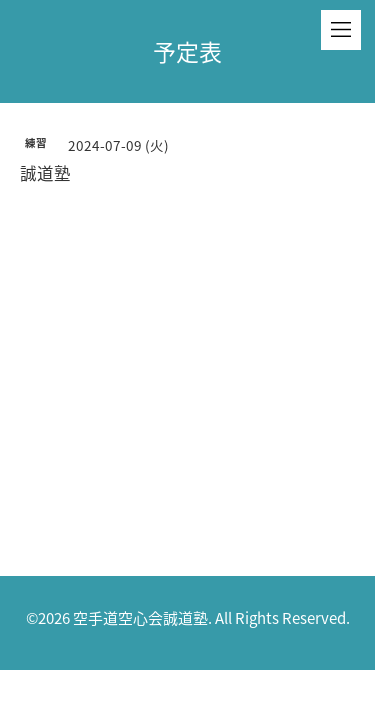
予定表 (187, 51)
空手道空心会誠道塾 (140, 618)
